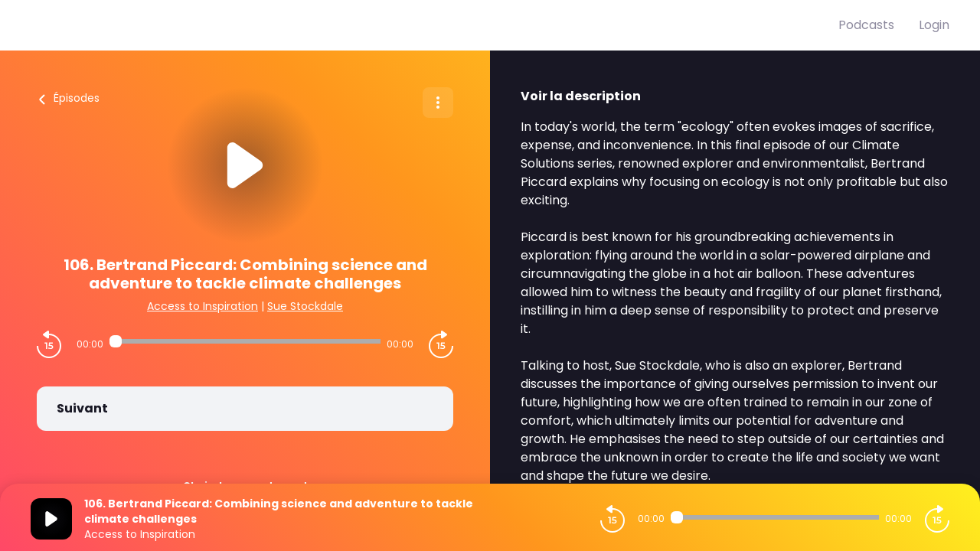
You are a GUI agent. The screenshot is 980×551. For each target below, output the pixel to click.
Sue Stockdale (305, 306)
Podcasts (866, 25)
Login (934, 25)
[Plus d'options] (438, 103)
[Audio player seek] (245, 341)
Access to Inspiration (203, 306)
